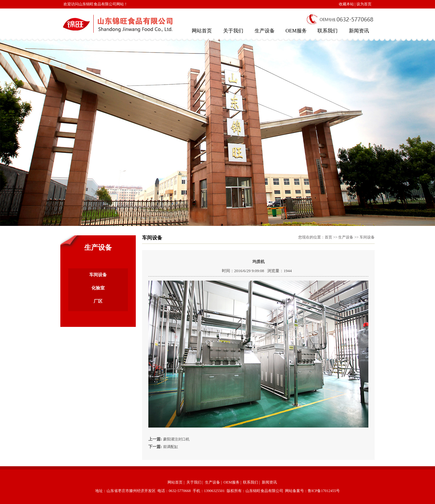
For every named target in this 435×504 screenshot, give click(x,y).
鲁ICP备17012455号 (324, 491)
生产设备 (265, 31)
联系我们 (328, 31)
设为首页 (364, 4)
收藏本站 (346, 4)
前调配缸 (171, 447)
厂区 (98, 301)
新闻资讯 (359, 31)
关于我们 (233, 31)
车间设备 (98, 275)
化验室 (98, 288)
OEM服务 (296, 31)
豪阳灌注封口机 (176, 439)
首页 (328, 237)
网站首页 (202, 31)
